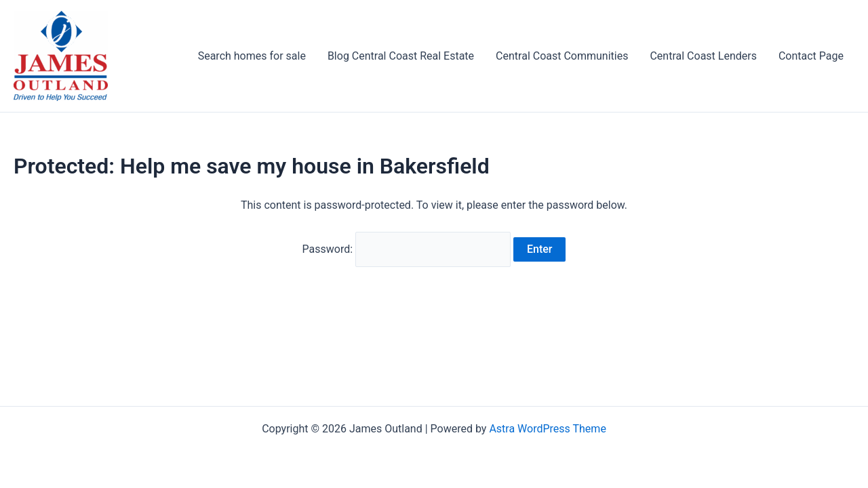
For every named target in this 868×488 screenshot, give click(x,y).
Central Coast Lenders (703, 56)
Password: (407, 249)
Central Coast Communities (562, 56)
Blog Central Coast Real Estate (401, 56)
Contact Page (811, 56)
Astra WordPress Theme (547, 429)
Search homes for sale (252, 56)
